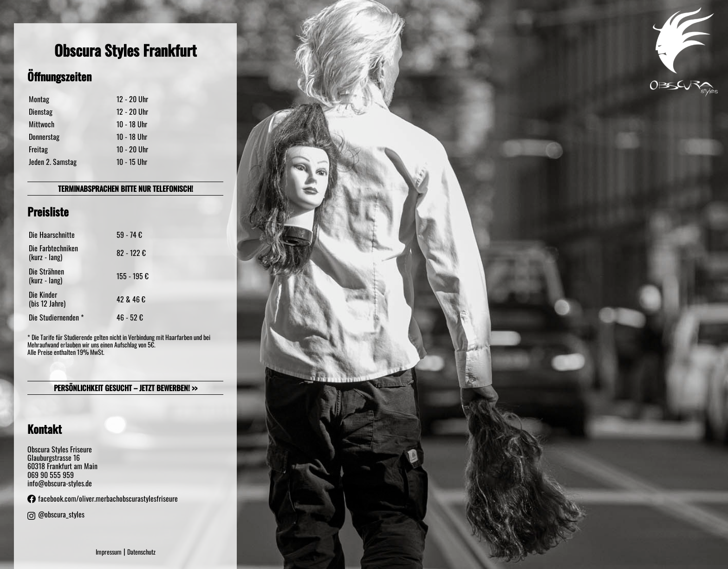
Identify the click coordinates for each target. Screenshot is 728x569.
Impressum (109, 552)
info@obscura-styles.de (60, 483)
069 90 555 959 (51, 475)
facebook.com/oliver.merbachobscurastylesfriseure (103, 498)
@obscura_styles (56, 516)
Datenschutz (141, 552)
